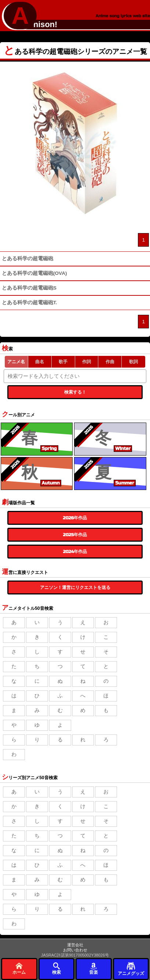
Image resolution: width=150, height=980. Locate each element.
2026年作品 (75, 518)
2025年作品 (75, 535)
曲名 (40, 362)
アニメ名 (16, 362)
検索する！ (75, 392)
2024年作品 (75, 552)
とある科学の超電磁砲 (28, 259)
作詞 (87, 362)
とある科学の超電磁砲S (29, 288)
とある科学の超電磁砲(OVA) (34, 273)
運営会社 (75, 945)
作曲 (110, 362)
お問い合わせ (75, 950)
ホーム (19, 968)
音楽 (94, 968)
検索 (56, 968)
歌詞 (133, 362)
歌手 (63, 362)
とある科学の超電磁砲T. (30, 303)
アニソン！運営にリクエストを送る (75, 587)
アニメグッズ (131, 968)
